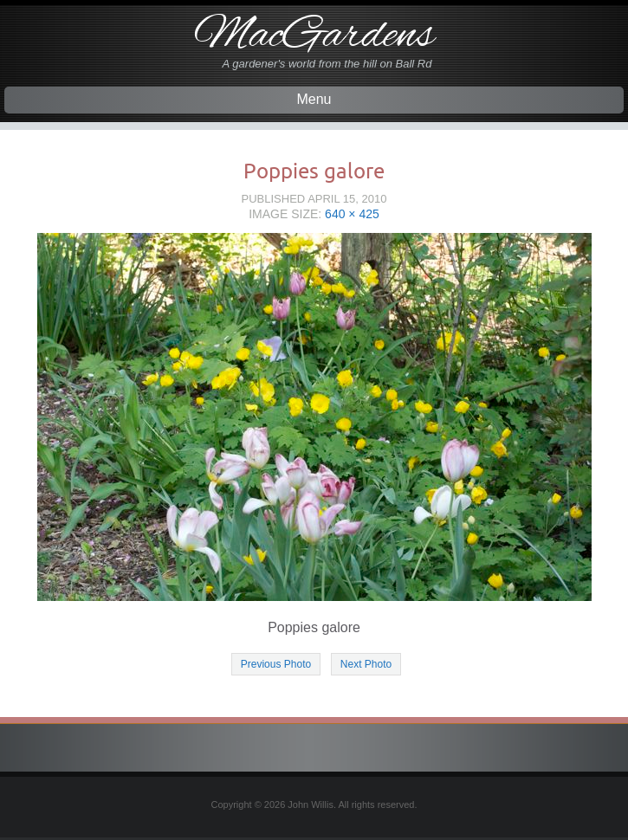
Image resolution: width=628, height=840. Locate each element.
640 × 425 (352, 214)
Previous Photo (276, 664)
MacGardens (314, 37)
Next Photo (366, 664)
